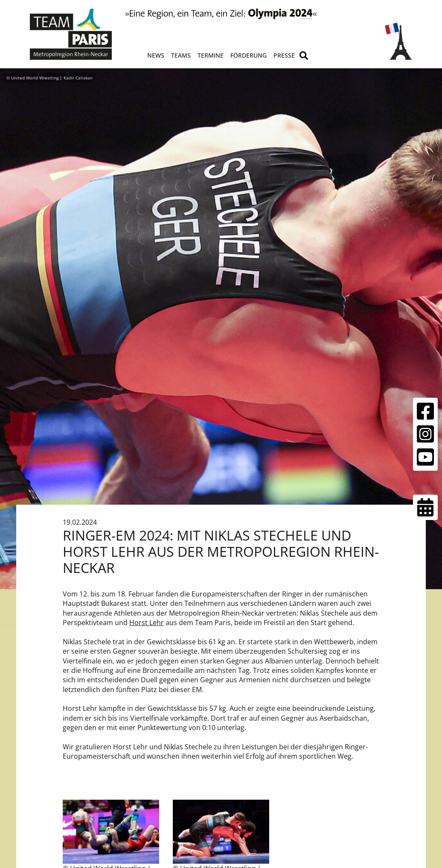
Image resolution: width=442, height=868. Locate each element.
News (156, 55)
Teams (181, 55)
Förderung (249, 55)
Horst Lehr (147, 623)
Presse (284, 55)
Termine (211, 55)
